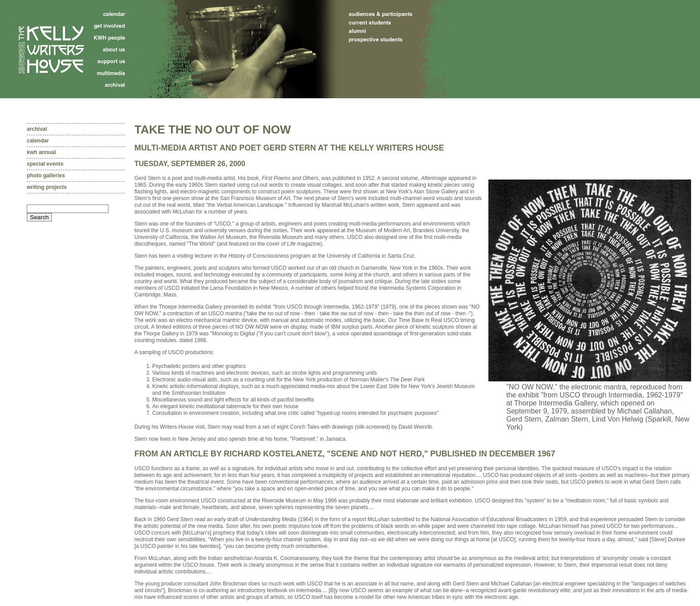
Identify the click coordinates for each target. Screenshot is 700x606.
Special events (45, 164)
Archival (37, 129)
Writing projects (47, 187)
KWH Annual (41, 152)
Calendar (38, 141)
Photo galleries (46, 176)
